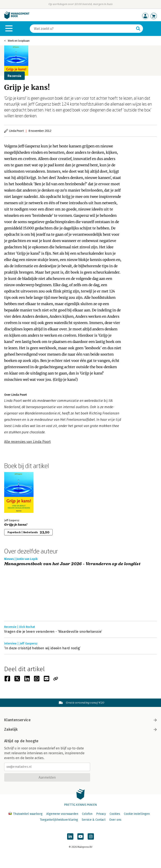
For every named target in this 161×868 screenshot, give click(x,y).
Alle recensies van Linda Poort (27, 442)
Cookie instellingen (137, 814)
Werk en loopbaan (19, 41)
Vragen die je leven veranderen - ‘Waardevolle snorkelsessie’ (53, 632)
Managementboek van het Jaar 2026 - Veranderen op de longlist (72, 564)
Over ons (115, 820)
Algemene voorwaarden (62, 814)
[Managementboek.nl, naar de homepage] (17, 18)
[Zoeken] (82, 29)
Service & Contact (94, 820)
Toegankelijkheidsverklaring (59, 820)
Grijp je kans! (16, 525)
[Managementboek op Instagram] (91, 836)
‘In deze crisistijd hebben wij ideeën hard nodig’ (42, 648)
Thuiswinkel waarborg (26, 814)
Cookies (115, 814)
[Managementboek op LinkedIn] (70, 836)
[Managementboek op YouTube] (80, 836)
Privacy (101, 814)
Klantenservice (80, 720)
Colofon (87, 814)
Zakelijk (80, 729)
